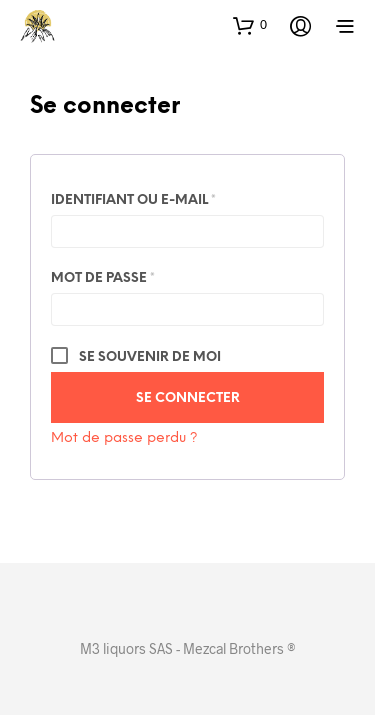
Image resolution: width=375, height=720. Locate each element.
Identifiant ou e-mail (178, 197)
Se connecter (188, 398)
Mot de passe (147, 275)
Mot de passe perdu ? (124, 438)
